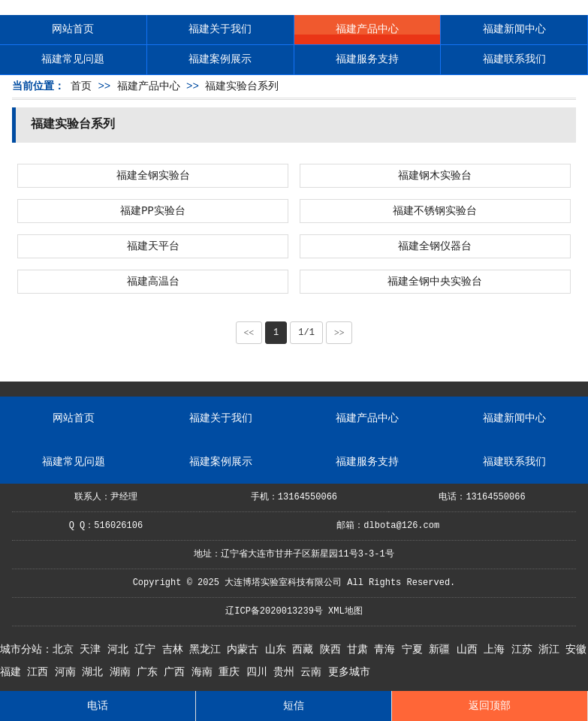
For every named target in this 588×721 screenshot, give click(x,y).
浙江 (552, 650)
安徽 (576, 650)
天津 (93, 650)
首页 (81, 86)
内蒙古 (246, 650)
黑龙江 (208, 650)
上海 (497, 650)
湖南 (123, 672)
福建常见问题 (73, 59)
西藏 (306, 650)
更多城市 (349, 672)
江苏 (525, 650)
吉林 (176, 650)
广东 (150, 672)
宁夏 (415, 650)
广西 (177, 672)
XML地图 (345, 611)
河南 (68, 672)
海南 (205, 672)
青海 (387, 650)
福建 (14, 672)
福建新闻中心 (514, 29)
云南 (314, 672)
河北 (121, 650)
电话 (98, 706)
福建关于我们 (220, 29)
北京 (66, 650)
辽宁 (148, 650)
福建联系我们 (514, 59)
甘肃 (360, 650)
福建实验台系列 (242, 86)
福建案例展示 (220, 59)
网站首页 (73, 29)
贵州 (287, 672)
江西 (41, 672)
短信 (294, 706)
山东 (279, 650)
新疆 (442, 650)
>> (339, 333)
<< (249, 333)
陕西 (333, 650)
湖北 (95, 672)
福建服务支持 (367, 59)
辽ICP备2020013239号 (274, 611)
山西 (470, 650)
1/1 (306, 333)
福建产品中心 (367, 29)
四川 (260, 672)
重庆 (232, 672)
